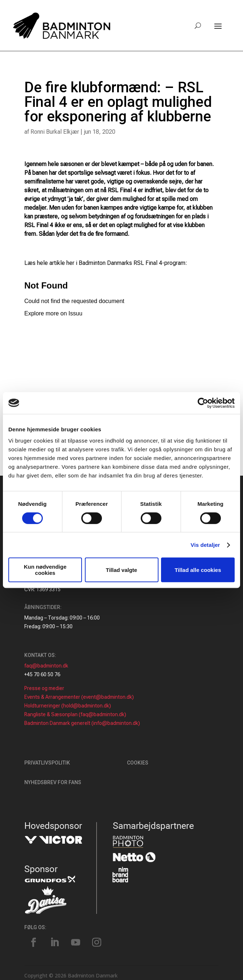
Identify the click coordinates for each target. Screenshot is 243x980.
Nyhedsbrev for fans (53, 782)
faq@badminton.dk (46, 666)
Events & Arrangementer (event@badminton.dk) (79, 697)
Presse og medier (44, 688)
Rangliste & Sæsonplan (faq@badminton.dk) (75, 714)
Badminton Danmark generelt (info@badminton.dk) (82, 723)
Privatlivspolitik (47, 763)
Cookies (138, 763)
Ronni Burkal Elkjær (55, 132)
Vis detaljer (205, 545)
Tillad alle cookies (198, 570)
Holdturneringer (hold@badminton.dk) (68, 706)
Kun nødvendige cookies (45, 570)
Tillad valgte (122, 570)
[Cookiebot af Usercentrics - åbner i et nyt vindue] (203, 403)
